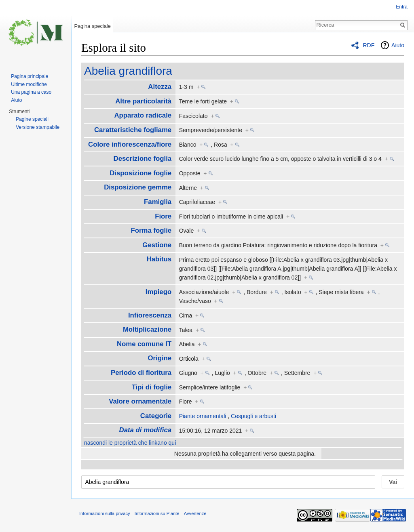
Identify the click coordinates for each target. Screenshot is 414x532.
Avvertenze (195, 513)
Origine (159, 358)
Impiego (158, 292)
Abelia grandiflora (128, 71)
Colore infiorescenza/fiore (130, 144)
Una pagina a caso (31, 92)
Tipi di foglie (152, 387)
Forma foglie (151, 230)
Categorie (156, 416)
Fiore (163, 216)
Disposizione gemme (138, 187)
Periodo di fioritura (141, 373)
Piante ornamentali (203, 416)
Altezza (160, 87)
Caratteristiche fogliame (133, 130)
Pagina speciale (92, 26)
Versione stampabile (38, 127)
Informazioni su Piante (157, 513)
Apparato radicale (143, 115)
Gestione (157, 245)
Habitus (159, 259)
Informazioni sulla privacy (105, 513)
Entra (402, 7)
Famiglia (158, 202)
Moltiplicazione (147, 329)
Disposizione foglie (140, 173)
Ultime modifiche (29, 84)
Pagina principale (30, 76)
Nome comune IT (144, 344)
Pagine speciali (32, 119)
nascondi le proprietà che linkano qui (130, 443)
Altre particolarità (143, 101)
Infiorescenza (150, 315)
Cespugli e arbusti (253, 416)
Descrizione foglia (143, 159)
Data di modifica (146, 430)
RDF (369, 45)
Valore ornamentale (140, 401)
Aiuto (398, 45)
